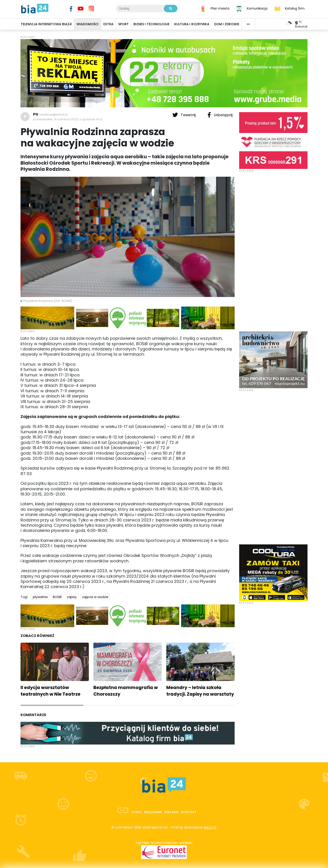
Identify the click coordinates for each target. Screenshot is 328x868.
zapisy (72, 597)
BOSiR (57, 597)
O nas (137, 812)
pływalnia (40, 597)
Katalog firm (295, 8)
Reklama (172, 812)
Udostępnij (220, 115)
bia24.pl (210, 828)
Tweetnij (184, 115)
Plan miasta (220, 8)
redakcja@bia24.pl (53, 114)
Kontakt (189, 812)
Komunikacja (257, 8)
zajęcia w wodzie (95, 597)
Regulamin (153, 812)
